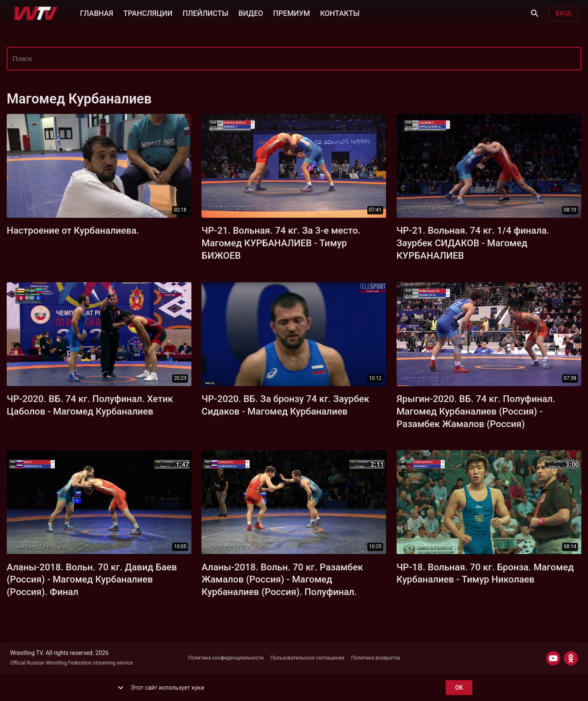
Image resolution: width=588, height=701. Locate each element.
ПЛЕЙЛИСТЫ (205, 13)
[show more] (121, 688)
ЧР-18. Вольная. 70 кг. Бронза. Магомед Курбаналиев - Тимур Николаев (485, 573)
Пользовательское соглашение (308, 658)
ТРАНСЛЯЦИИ (148, 13)
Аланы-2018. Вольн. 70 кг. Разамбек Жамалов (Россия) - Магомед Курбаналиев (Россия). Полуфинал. (282, 580)
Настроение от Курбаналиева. (73, 230)
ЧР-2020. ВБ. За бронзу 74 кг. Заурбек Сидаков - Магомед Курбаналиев (285, 405)
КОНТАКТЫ (340, 13)
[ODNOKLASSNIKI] (571, 658)
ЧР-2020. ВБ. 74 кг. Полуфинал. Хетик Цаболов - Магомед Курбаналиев (90, 405)
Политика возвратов (375, 658)
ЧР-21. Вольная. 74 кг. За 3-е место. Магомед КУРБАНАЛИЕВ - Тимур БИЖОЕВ (281, 243)
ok (459, 688)
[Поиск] (535, 13)
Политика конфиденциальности (226, 658)
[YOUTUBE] (553, 658)
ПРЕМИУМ (291, 13)
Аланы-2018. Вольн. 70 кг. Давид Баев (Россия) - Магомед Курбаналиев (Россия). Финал (92, 580)
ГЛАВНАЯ (97, 13)
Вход (563, 14)
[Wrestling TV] (36, 13)
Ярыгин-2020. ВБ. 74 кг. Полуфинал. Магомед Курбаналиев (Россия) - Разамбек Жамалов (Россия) (476, 411)
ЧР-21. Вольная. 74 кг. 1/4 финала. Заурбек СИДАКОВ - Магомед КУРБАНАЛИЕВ (473, 243)
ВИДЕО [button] (251, 13)
